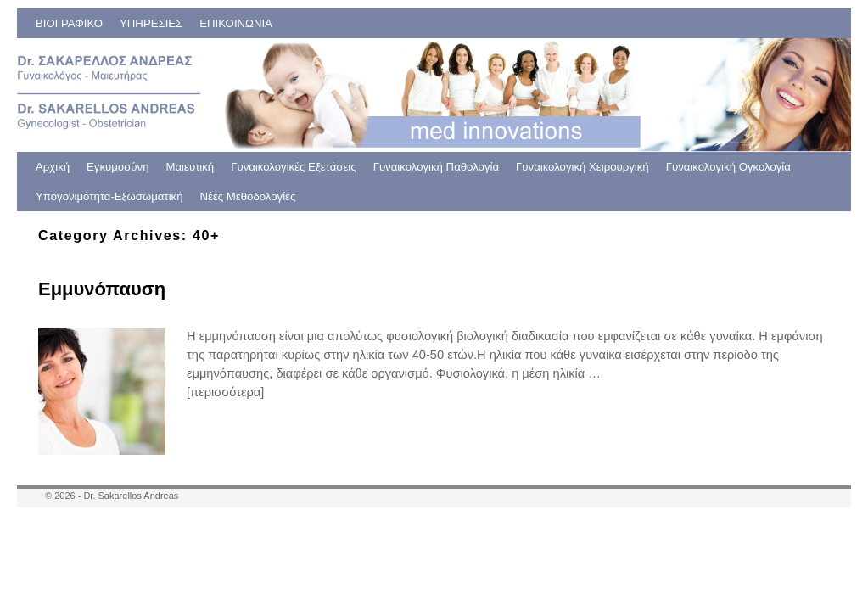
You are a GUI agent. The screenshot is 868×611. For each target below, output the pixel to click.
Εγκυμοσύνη (118, 167)
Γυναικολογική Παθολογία (436, 167)
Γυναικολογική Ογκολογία (728, 167)
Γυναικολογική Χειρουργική (582, 167)
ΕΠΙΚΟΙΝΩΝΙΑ (236, 23)
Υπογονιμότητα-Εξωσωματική (109, 196)
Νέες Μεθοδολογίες (248, 196)
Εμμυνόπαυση (102, 289)
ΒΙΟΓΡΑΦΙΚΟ (69, 23)
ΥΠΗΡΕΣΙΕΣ (151, 23)
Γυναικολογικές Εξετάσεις (293, 167)
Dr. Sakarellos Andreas (131, 496)
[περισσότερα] (225, 392)
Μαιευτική (190, 167)
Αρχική (53, 167)
